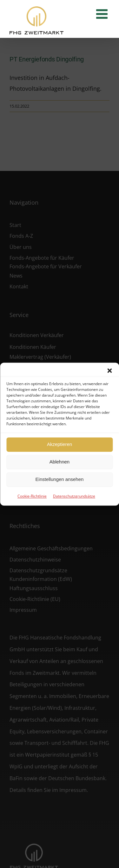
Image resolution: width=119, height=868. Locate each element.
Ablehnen (60, 462)
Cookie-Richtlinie (32, 496)
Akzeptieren (60, 444)
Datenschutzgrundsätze (74, 496)
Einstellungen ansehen (60, 479)
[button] (109, 370)
